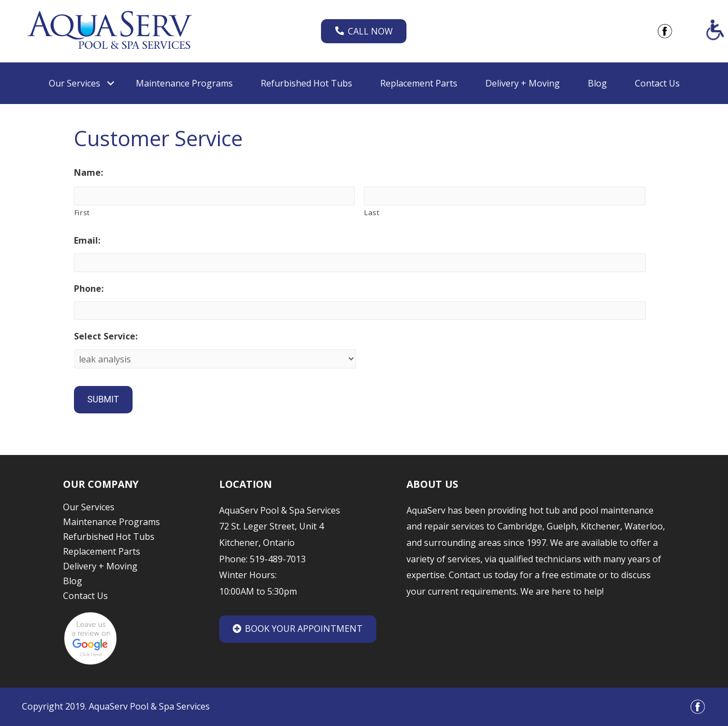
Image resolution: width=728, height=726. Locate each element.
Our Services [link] (74, 83)
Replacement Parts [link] (419, 83)
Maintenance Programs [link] (184, 83)
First (82, 212)
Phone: (89, 289)
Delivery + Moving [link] (523, 83)
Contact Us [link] (657, 83)
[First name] (215, 196)
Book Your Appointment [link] (298, 629)
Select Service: (106, 336)
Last (372, 212)
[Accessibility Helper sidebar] (715, 30)
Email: (87, 241)
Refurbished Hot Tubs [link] (306, 83)
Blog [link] (597, 83)
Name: (88, 173)
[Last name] (505, 196)
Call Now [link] (364, 31)
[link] (110, 30)
